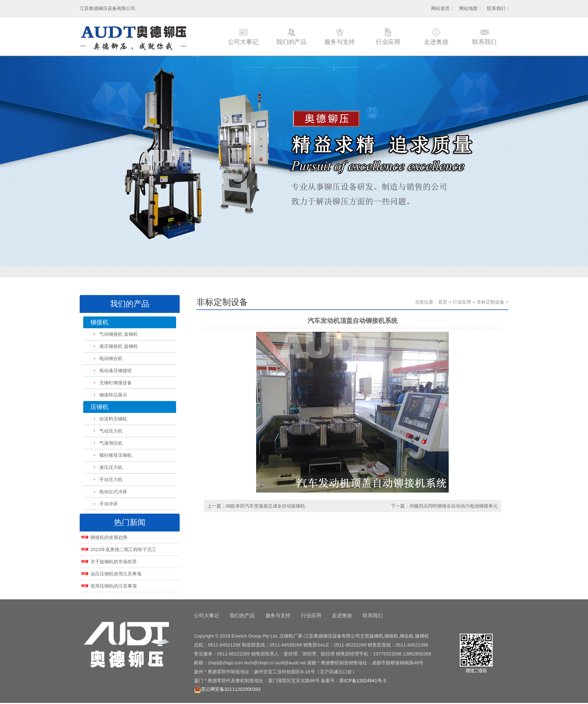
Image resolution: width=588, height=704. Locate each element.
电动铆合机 (111, 358)
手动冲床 (109, 504)
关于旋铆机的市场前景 (114, 562)
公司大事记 (243, 42)
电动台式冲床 (113, 492)
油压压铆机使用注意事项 (116, 574)
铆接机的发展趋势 (109, 537)
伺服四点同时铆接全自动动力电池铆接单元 (454, 506)
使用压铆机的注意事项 (114, 586)
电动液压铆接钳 (116, 371)
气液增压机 (111, 443)
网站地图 (468, 8)
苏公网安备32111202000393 (227, 689)
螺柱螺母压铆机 (116, 455)
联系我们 (496, 8)
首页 (443, 302)
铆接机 (99, 322)
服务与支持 (340, 42)
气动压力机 (111, 431)
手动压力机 (111, 480)
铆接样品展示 (113, 395)
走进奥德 (436, 42)
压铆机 (99, 407)
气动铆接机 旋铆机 (119, 334)
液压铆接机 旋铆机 (119, 346)
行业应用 (388, 42)
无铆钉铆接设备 (116, 383)
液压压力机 (111, 467)
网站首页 (440, 8)
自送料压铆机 (113, 419)
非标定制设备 (490, 302)
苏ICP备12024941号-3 (363, 681)
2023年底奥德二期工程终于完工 (123, 550)
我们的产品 (291, 42)
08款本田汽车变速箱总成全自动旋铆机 (265, 506)
